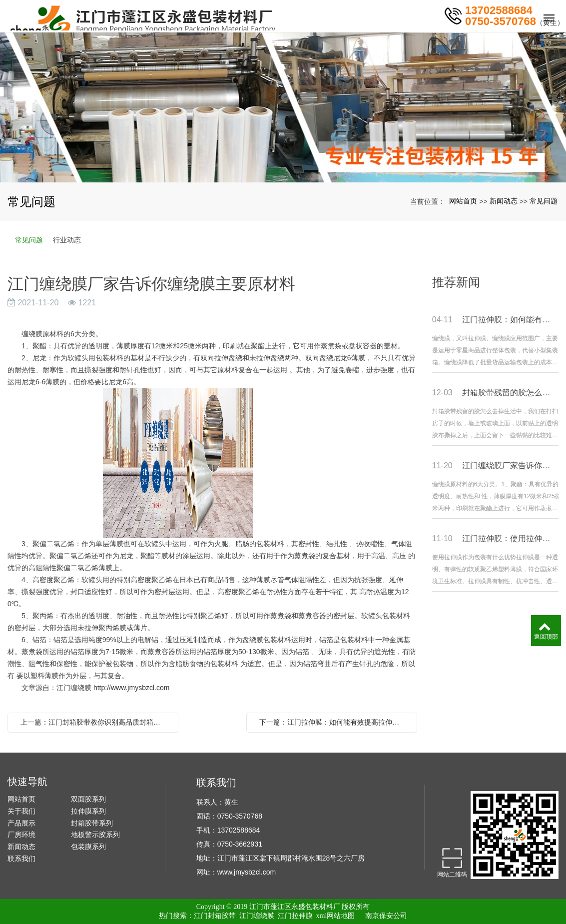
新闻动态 (504, 201)
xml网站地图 (336, 916)
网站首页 (463, 201)
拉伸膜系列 (88, 811)
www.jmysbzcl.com (247, 872)
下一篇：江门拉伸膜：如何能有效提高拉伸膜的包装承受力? (334, 722)
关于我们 (21, 811)
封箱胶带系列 (92, 823)
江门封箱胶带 (215, 916)
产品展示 (21, 823)
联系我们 (21, 859)
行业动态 (67, 240)
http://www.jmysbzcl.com (131, 688)
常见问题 (544, 201)
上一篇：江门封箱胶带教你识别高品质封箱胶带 (94, 722)
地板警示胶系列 (95, 835)
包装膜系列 (88, 847)
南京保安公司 (386, 916)
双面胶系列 (88, 799)
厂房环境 (21, 835)
